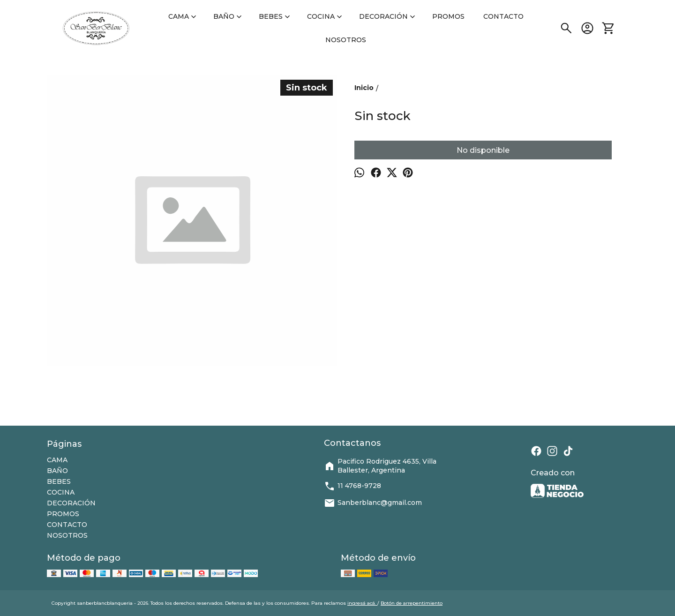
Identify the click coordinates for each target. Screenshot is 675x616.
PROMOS (448, 16)
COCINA (326, 16)
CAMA (183, 16)
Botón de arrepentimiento (412, 603)
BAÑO (229, 16)
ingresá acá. (362, 603)
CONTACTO (503, 16)
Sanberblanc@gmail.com (373, 503)
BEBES (275, 16)
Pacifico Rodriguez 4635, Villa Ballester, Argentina (380, 466)
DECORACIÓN (388, 16)
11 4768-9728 (352, 486)
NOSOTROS (346, 40)
